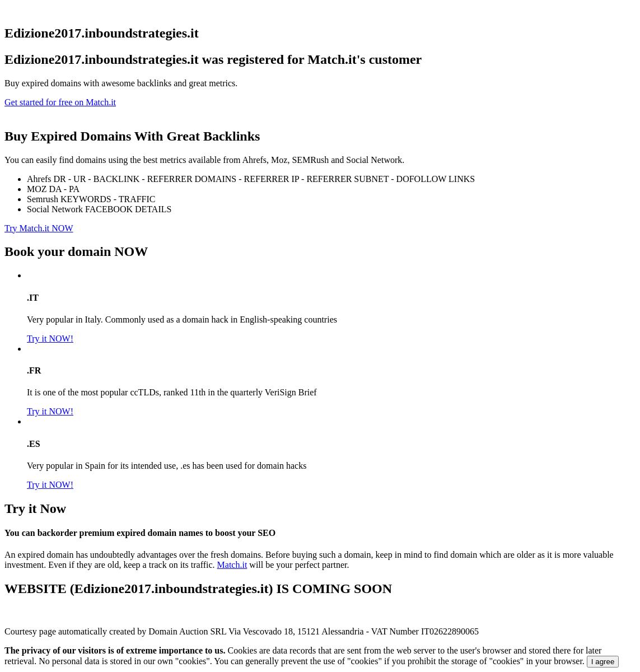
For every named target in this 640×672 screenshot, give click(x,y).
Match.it (232, 565)
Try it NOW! (50, 339)
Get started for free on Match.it (60, 102)
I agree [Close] (603, 662)
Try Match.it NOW (39, 228)
